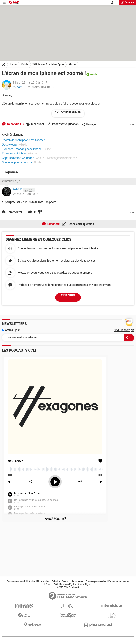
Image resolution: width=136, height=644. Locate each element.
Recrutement (78, 581)
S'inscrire (68, 295)
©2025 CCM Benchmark (68, 587)
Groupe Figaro (85, 584)
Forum (13, 64)
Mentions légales (68, 584)
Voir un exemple (124, 330)
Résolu (93, 74)
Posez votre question (65, 124)
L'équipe (31, 581)
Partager (89, 124)
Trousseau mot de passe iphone (22, 149)
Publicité (56, 581)
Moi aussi (37, 124)
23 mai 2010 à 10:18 (41, 87)
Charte (49, 584)
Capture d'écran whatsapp (18, 158)
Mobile (25, 64)
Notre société (43, 581)
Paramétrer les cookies (119, 581)
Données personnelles (96, 581)
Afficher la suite (70, 112)
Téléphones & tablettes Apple (48, 64)
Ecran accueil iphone (15, 153)
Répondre (53, 224)
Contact (65, 581)
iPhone (72, 64)
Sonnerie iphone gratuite (17, 162)
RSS (56, 584)
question (127, 2)
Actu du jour (11, 330)
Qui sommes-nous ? (16, 581)
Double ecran (10, 144)
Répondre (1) (15, 124)
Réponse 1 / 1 (11, 181)
